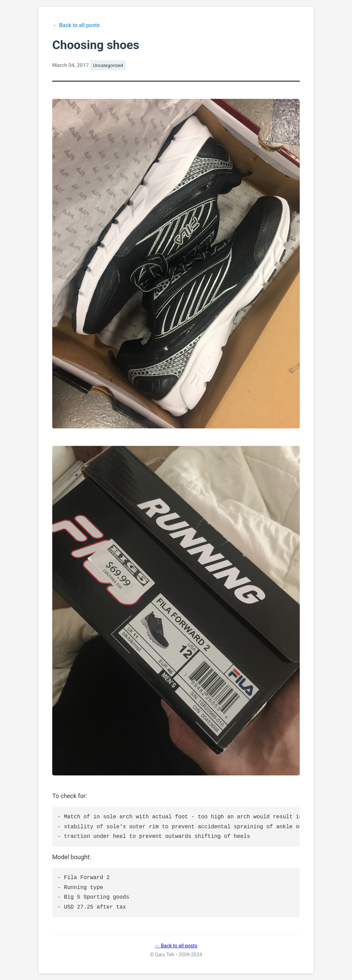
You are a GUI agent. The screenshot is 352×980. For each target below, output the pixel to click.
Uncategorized (108, 65)
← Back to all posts (76, 25)
